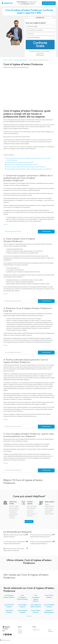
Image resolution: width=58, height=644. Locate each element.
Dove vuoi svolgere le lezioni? (36, 23)
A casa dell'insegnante (34, 38)
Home (5, 60)
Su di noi (20, 630)
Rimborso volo (36, 630)
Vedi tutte (29, 616)
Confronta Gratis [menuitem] (40, 45)
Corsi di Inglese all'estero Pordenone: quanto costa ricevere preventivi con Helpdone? (29, 169)
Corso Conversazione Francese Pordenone (22, 597)
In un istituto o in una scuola (35, 30)
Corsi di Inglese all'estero (21, 60)
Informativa (51, 631)
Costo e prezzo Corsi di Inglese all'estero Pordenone (20, 163)
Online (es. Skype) (33, 27)
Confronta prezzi (46, 231)
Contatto (20, 633)
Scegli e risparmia (50, 502)
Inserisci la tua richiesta (13, 503)
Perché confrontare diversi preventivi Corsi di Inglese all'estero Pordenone (26, 167)
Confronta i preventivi (30, 503)
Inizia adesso (29, 522)
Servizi (10, 60)
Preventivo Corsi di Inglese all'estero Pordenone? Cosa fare (22, 165)
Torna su (6, 224)
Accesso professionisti (49, 3)
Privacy (50, 630)
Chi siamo (20, 631)
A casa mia (31, 34)
